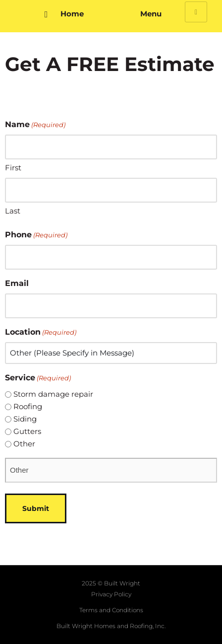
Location (41, 332)
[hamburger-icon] (196, 12)
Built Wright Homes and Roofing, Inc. (111, 626)
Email (17, 283)
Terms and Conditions (111, 610)
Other (24, 444)
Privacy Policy (111, 594)
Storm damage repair (53, 394)
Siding (25, 419)
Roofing (28, 406)
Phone (36, 235)
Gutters (27, 431)
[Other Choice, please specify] (111, 470)
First (13, 168)
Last (13, 211)
